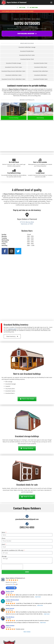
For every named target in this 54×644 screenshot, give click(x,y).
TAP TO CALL (21, 7)
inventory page (12, 329)
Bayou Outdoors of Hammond (17, 2)
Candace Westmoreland (12, 600)
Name (4, 532)
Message (4, 556)
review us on (11, 588)
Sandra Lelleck (10, 591)
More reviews (27, 632)
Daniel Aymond (10, 608)
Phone (3, 538)
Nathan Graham (10, 626)
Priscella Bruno (10, 617)
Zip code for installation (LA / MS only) (13, 550)
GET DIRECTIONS (32, 7)
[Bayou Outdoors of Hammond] (27, 215)
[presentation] (12, 567)
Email (3, 544)
